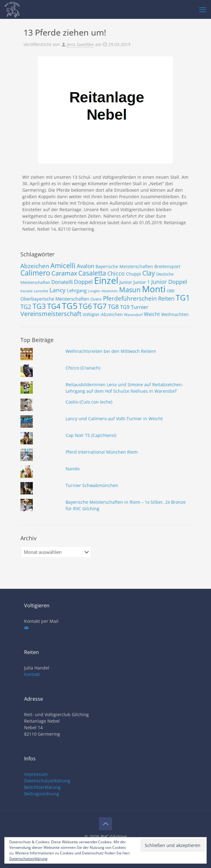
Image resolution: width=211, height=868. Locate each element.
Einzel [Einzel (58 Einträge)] (106, 280)
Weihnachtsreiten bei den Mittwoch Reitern (111, 351)
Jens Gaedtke (80, 44)
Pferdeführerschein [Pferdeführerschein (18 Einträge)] (130, 298)
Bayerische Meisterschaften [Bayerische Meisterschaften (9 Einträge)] (124, 266)
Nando (73, 469)
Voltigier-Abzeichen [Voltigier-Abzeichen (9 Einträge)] (103, 314)
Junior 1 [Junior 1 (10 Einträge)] (142, 282)
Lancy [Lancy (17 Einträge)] (58, 290)
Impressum (36, 774)
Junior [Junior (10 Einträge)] (126, 282)
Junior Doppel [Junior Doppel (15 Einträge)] (169, 282)
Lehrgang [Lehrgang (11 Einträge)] (77, 290)
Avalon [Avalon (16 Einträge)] (86, 266)
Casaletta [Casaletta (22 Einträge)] (92, 273)
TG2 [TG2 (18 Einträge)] (26, 307)
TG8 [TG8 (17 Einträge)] (113, 307)
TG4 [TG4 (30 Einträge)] (54, 306)
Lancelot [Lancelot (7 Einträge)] (41, 291)
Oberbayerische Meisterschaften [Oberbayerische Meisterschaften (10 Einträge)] (55, 299)
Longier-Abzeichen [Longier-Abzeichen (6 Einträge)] (103, 291)
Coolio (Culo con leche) (89, 402)
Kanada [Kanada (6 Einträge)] (26, 291)
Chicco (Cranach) (83, 368)
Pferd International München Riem (102, 452)
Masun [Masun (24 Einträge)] (130, 290)
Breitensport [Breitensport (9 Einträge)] (167, 266)
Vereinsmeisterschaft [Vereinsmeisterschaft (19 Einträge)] (51, 314)
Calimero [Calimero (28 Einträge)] (35, 273)
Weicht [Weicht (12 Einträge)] (152, 314)
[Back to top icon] (105, 824)
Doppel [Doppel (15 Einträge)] (83, 282)
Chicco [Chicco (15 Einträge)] (116, 273)
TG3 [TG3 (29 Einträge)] (39, 306)
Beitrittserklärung (42, 787)
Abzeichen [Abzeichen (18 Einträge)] (35, 266)
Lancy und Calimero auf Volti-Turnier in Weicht (114, 419)
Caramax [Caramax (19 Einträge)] (64, 273)
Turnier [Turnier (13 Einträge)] (140, 307)
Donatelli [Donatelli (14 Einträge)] (62, 282)
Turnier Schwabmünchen (92, 485)
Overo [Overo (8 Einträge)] (96, 299)
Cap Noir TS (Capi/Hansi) (91, 435)
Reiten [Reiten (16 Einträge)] (166, 298)
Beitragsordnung (42, 794)
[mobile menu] (203, 9)
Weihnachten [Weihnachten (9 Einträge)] (175, 314)
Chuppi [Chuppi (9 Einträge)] (133, 274)
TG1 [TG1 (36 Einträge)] (183, 297)
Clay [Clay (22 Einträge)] (149, 273)
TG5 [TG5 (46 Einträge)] (70, 306)
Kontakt (32, 674)
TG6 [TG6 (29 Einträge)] (85, 306)
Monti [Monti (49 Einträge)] (154, 289)
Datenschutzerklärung (47, 781)
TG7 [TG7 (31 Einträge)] (100, 306)
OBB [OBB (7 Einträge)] (171, 291)
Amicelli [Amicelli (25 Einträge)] (63, 265)
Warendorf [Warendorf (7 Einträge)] (133, 315)
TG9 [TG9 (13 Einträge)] (125, 307)
